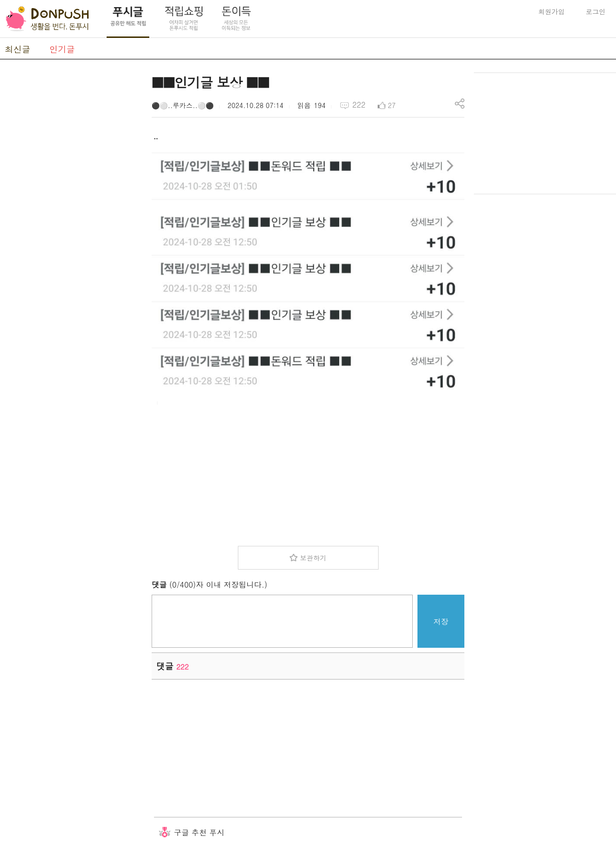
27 (392, 105)
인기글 (62, 49)
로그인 (596, 11)
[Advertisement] (71, 215)
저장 (441, 621)
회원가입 (552, 11)
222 (359, 104)
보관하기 (313, 558)
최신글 (18, 49)
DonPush (47, 19)
